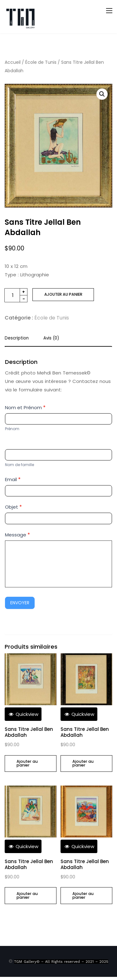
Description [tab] (17, 339)
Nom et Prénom (25, 407)
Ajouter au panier (63, 294)
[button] (102, 94)
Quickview (23, 714)
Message (17, 535)
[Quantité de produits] (16, 295)
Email (13, 479)
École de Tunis (41, 62)
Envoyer (20, 603)
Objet (13, 507)
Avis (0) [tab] (51, 339)
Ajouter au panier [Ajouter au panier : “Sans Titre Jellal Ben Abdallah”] (27, 763)
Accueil (13, 62)
